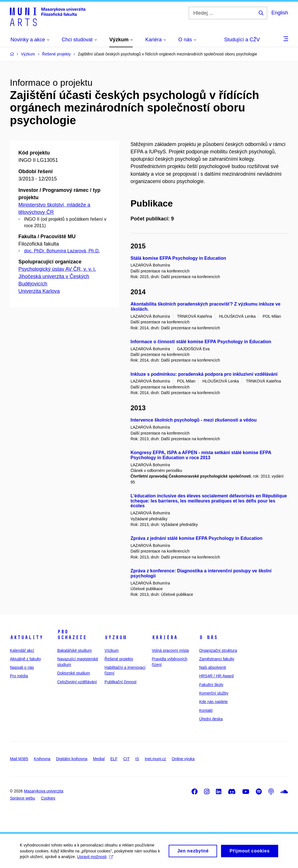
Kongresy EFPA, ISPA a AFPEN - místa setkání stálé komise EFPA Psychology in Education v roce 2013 (201, 455)
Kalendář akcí (22, 650)
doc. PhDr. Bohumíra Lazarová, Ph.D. (62, 251)
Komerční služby (214, 693)
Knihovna (42, 759)
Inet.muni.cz (155, 759)
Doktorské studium (74, 673)
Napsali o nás (22, 667)
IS (137, 759)
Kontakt (206, 710)
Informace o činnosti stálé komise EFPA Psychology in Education (201, 342)
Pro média (19, 676)
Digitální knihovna (72, 759)
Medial (99, 759)
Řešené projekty (119, 659)
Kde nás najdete (214, 702)
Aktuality (26, 637)
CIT (126, 759)
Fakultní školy (211, 685)
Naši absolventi (213, 667)
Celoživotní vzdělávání (77, 682)
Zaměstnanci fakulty (217, 659)
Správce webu (22, 798)
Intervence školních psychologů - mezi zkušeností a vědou (193, 420)
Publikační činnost (120, 682)
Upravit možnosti (95, 859)
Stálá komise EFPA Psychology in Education (178, 258)
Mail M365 (19, 759)
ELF (114, 759)
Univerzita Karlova (39, 291)
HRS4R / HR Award (216, 676)
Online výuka (183, 759)
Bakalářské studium (74, 650)
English (280, 13)
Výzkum (115, 637)
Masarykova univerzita (43, 791)
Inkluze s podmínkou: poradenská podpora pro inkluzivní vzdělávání (204, 374)
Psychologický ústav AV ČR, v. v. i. (57, 269)
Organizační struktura (218, 650)
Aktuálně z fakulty (25, 659)
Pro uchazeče (72, 635)
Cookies (48, 798)
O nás (208, 637)
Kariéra (165, 637)
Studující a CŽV (242, 40)
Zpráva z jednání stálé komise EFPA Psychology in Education (196, 538)
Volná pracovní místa (170, 650)
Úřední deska (211, 719)
